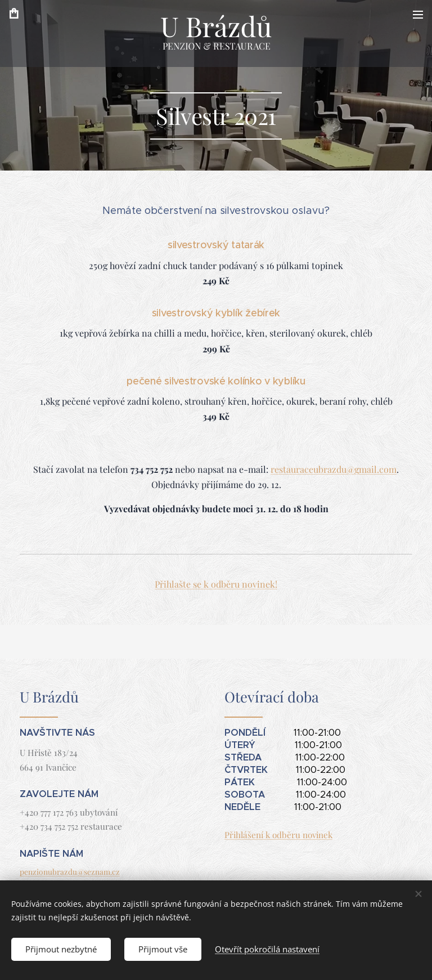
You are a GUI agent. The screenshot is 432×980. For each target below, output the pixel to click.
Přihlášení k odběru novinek (278, 835)
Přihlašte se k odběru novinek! (216, 584)
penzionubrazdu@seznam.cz (70, 871)
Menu (418, 15)
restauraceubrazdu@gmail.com (334, 469)
